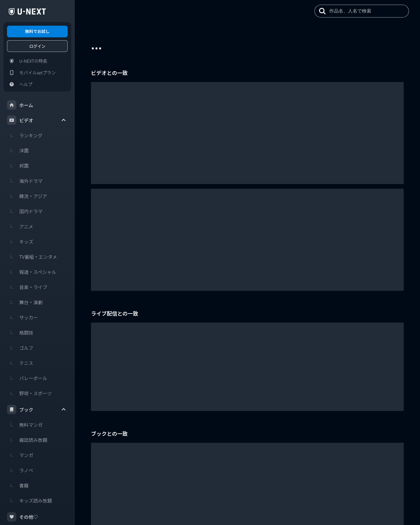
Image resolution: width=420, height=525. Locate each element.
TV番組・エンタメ (32, 257)
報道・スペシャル (32, 272)
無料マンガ (25, 425)
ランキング (25, 135)
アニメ (20, 226)
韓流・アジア (27, 196)
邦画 (18, 166)
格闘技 (20, 332)
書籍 (18, 485)
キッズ (20, 242)
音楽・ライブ (27, 287)
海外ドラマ (25, 181)
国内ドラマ (25, 211)
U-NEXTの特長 (27, 61)
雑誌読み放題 (27, 440)
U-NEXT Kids (399, 507)
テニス (20, 363)
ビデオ (37, 120)
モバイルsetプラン (31, 73)
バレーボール (27, 378)
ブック (37, 409)
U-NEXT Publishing (371, 507)
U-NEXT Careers (371, 498)
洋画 (18, 150)
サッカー (22, 317)
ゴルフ (20, 348)
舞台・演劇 (25, 302)
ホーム (20, 105)
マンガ (20, 455)
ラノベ (20, 470)
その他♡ (22, 517)
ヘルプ (20, 84)
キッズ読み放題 (29, 501)
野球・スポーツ (29, 393)
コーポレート (397, 498)
